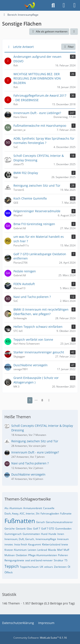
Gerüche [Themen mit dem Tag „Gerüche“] (10, 529)
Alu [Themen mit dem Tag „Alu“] (6, 508)
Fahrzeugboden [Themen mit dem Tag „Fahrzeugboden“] (50, 514)
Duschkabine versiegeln (28, 474)
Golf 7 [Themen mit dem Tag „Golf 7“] (37, 529)
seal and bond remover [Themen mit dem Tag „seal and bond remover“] (39, 560)
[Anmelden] (64, 5)
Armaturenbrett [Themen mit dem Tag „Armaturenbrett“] (33, 508)
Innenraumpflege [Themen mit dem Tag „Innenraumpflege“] (46, 539)
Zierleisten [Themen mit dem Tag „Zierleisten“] (60, 567)
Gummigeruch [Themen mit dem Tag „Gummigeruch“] (13, 534)
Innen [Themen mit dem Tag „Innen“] (61, 534)
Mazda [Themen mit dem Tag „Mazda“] (52, 550)
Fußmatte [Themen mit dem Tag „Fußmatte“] (66, 514)
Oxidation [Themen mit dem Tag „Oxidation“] (21, 555)
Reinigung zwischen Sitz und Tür (35, 441)
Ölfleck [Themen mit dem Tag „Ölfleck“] (9, 572)
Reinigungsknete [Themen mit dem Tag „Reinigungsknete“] (14, 560)
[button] (74, 32)
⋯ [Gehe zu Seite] (36, 400)
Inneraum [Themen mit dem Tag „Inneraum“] (63, 539)
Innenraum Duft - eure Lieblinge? (35, 452)
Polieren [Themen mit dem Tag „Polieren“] (63, 555)
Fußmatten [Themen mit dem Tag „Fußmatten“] (20, 521)
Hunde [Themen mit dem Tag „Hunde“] (52, 534)
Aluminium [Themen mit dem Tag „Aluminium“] (16, 508)
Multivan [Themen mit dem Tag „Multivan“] (10, 555)
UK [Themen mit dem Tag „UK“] (41, 567)
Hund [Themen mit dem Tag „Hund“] (44, 534)
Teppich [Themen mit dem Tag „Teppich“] (12, 566)
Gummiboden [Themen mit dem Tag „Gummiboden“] (63, 529)
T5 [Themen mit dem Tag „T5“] (66, 560)
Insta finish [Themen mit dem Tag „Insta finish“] (21, 544)
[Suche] (53, 5)
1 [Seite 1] (30, 400)
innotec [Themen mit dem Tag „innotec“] (9, 544)
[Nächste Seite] (49, 400)
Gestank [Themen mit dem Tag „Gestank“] (21, 529)
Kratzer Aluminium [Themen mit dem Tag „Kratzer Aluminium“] (16, 550)
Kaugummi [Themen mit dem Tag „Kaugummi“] (35, 544)
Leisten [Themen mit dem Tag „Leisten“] (32, 550)
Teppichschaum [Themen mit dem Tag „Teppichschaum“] (29, 567)
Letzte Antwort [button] (23, 47)
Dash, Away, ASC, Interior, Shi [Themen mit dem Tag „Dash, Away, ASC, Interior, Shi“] (22, 514)
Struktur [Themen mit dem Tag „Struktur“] (59, 560)
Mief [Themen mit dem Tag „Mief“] (60, 550)
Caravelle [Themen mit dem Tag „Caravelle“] (49, 508)
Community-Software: (40, 638)
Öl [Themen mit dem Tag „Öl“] (69, 567)
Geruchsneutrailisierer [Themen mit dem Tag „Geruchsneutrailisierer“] (59, 522)
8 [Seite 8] (42, 400)
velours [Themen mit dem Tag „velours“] (49, 567)
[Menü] (74, 5)
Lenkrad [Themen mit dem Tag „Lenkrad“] (42, 550)
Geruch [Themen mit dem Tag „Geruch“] (40, 522)
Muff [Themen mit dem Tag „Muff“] (66, 550)
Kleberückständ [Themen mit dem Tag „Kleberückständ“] (51, 544)
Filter (68, 47)
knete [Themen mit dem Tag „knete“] (65, 544)
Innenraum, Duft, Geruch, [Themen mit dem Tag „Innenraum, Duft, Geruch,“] (20, 539)
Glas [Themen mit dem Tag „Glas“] (29, 529)
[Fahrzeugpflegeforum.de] (29, 5)
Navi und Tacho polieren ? (30, 463)
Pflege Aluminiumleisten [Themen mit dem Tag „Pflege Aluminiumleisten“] (43, 555)
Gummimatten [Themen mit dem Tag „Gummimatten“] (31, 534)
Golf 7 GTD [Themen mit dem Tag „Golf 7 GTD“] (48, 529)
